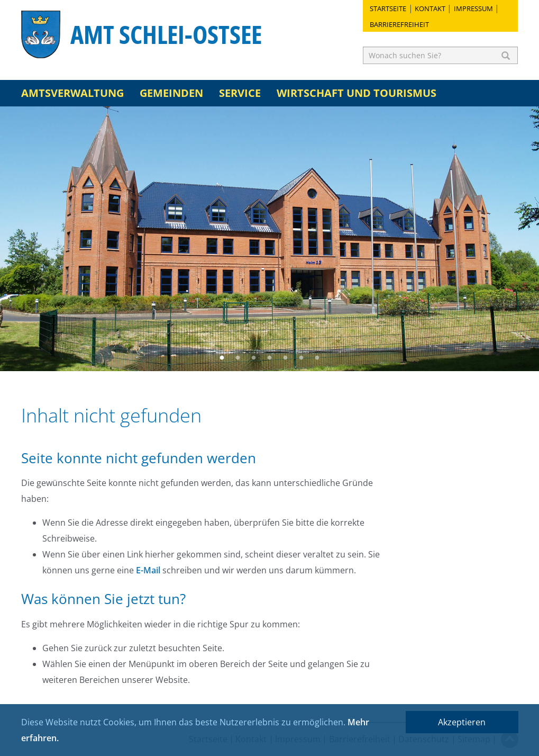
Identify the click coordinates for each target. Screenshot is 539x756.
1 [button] (222, 358)
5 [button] (286, 358)
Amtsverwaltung (72, 93)
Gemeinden (171, 93)
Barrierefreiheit (399, 24)
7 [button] (317, 358)
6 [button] (302, 358)
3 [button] (254, 358)
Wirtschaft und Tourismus (357, 93)
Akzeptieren (462, 722)
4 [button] (270, 358)
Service (240, 93)
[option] (269, 239)
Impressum (473, 8)
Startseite (388, 8)
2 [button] (238, 358)
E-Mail (148, 570)
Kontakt (430, 8)
